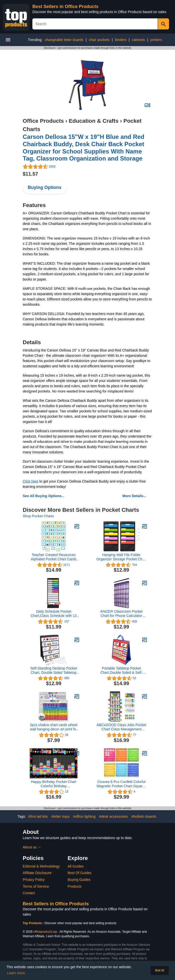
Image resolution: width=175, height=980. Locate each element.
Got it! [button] (160, 970)
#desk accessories (113, 816)
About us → (32, 847)
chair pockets (99, 40)
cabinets (138, 40)
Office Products (43, 121)
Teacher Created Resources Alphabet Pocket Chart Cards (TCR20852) (54, 557)
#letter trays (60, 816)
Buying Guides (79, 880)
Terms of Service (36, 886)
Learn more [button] (16, 973)
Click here (31, 481)
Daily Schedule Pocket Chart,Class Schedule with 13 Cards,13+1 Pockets (54, 614)
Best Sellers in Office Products (65, 7)
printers (156, 40)
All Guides (76, 866)
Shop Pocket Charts (39, 516)
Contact (29, 893)
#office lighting (84, 816)
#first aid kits (38, 816)
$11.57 (31, 174)
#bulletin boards (144, 816)
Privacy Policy (34, 880)
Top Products (33, 923)
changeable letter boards (64, 40)
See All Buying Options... (44, 496)
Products (74, 886)
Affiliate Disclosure (37, 873)
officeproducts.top (45, 932)
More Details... (134, 496)
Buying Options (45, 187)
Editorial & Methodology (41, 866)
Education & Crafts (94, 121)
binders (121, 40)
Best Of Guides (79, 873)
